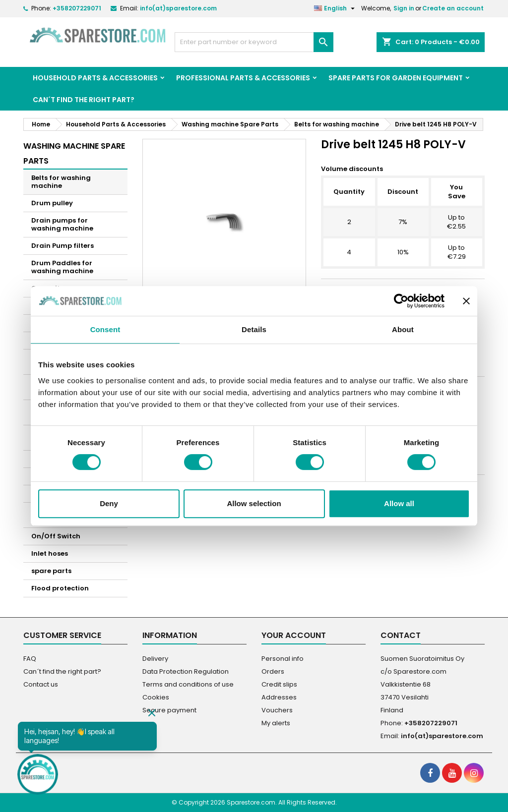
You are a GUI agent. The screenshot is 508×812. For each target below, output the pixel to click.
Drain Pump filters (63, 246)
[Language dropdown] (336, 8)
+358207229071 (77, 8)
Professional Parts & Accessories (243, 78)
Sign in (404, 8)
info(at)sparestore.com (178, 8)
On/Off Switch (56, 536)
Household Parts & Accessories (95, 78)
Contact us (41, 684)
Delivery (155, 659)
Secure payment (169, 710)
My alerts (276, 723)
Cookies (156, 697)
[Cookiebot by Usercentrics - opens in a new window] (401, 301)
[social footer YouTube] (452, 773)
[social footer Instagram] (474, 773)
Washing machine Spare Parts (74, 153)
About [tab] (403, 329)
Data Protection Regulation (186, 671)
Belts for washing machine (61, 182)
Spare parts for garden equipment (396, 78)
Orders (273, 671)
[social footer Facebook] (430, 773)
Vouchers (277, 710)
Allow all (399, 503)
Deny (109, 503)
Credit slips (279, 684)
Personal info (283, 659)
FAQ (30, 659)
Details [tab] (254, 329)
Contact (401, 635)
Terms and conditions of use (188, 684)
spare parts (51, 571)
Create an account (453, 8)
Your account (294, 635)
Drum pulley (52, 203)
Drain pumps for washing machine (62, 224)
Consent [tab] (105, 329)
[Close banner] (466, 301)
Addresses (279, 697)
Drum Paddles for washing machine (62, 267)
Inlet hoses (50, 553)
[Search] (254, 42)
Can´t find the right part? (84, 100)
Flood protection (60, 588)
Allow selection (254, 503)
